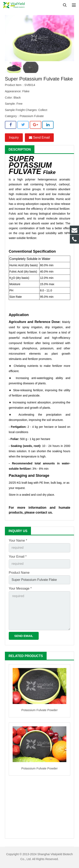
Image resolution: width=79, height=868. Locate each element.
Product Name (19, 573)
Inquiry (14, 137)
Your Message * (20, 588)
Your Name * (18, 540)
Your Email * (18, 557)
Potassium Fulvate (32, 116)
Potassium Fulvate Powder (39, 710)
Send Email (39, 137)
